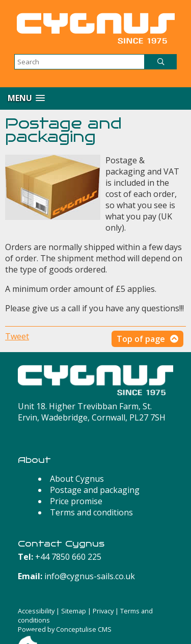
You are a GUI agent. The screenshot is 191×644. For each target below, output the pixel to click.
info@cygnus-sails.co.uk (90, 576)
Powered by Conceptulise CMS (65, 629)
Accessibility (36, 611)
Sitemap (74, 611)
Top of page (141, 339)
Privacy (103, 611)
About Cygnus (77, 479)
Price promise (76, 501)
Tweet (17, 336)
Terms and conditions (91, 512)
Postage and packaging (95, 490)
